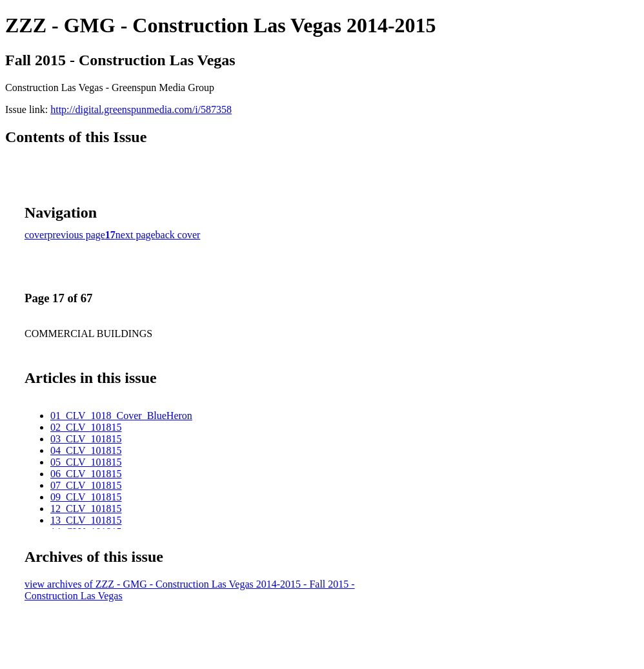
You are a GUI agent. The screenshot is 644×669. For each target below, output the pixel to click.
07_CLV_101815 (86, 485)
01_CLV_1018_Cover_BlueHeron (121, 416)
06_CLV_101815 (86, 474)
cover (36, 235)
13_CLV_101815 (86, 520)
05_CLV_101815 (86, 462)
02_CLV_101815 (86, 427)
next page (136, 235)
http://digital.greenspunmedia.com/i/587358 (141, 109)
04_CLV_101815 (86, 450)
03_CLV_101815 (86, 439)
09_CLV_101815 (86, 497)
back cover (178, 235)
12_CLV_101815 (86, 509)
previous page (76, 235)
